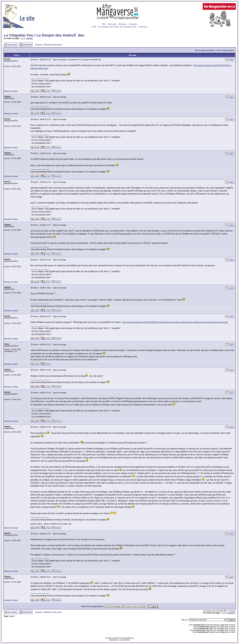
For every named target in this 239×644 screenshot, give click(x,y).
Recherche (112, 24)
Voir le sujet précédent (205, 50)
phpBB (115, 638)
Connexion (143, 27)
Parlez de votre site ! (53, 45)
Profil (94, 27)
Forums (38, 45)
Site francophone (114, 640)
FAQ (104, 24)
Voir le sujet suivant (225, 50)
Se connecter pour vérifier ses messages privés (117, 27)
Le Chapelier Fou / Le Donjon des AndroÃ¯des (44, 35)
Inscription (133, 24)
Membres (122, 24)
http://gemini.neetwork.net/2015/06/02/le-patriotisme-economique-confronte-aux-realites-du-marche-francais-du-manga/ (175, 322)
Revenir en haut (11, 91)
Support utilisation (125, 640)
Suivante (30, 38)
